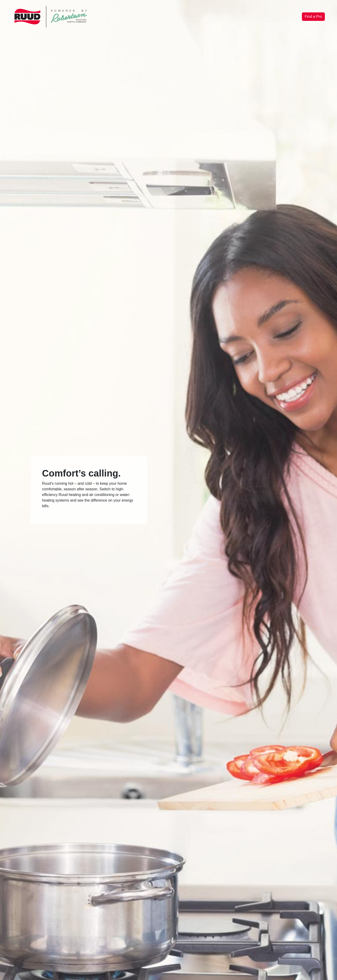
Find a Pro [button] (313, 17)
